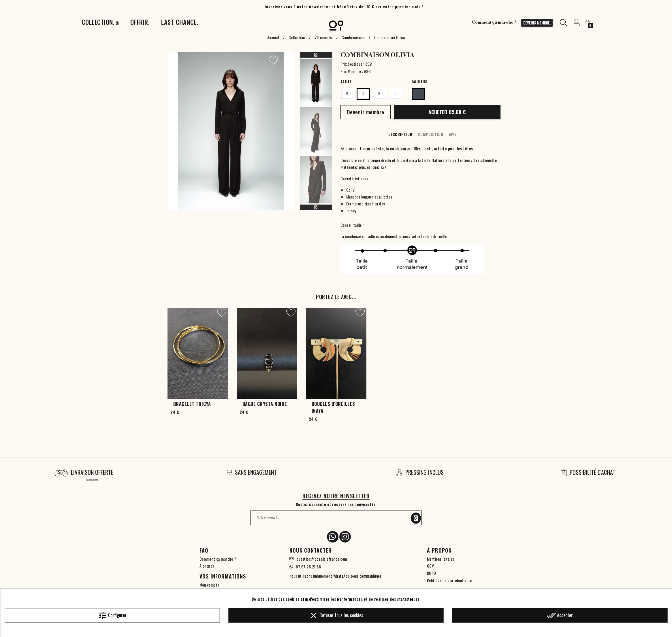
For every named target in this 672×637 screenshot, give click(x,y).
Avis (453, 134)
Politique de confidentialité (449, 580)
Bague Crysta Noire (265, 404)
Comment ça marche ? (494, 22)
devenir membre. (537, 23)
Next (316, 207)
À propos (207, 566)
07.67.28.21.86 (308, 567)
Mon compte (209, 585)
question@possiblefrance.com (322, 559)
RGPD (432, 573)
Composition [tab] (431, 134)
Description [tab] (400, 134)
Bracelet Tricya (192, 404)
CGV (431, 566)
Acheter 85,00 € (447, 112)
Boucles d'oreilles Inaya (333, 407)
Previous (316, 55)
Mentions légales (441, 559)
